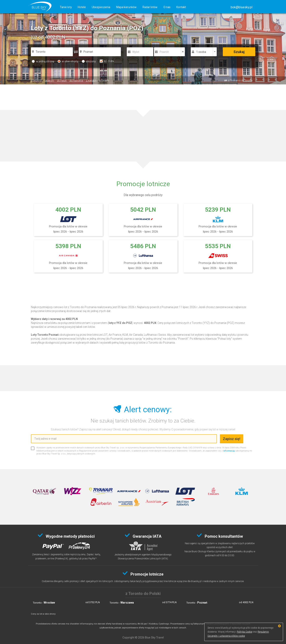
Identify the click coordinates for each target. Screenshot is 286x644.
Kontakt (181, 7)
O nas (167, 7)
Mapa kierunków (126, 7)
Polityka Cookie (244, 632)
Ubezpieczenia (101, 7)
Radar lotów (150, 7)
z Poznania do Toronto (240, 80)
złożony (89, 61)
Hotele (82, 7)
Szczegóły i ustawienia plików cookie (226, 636)
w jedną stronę (43, 61)
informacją (229, 451)
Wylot (136, 52)
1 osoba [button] (201, 52)
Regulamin (263, 632)
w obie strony (68, 61)
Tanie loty (66, 7)
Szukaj (239, 52)
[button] (242, 7)
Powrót (164, 52)
